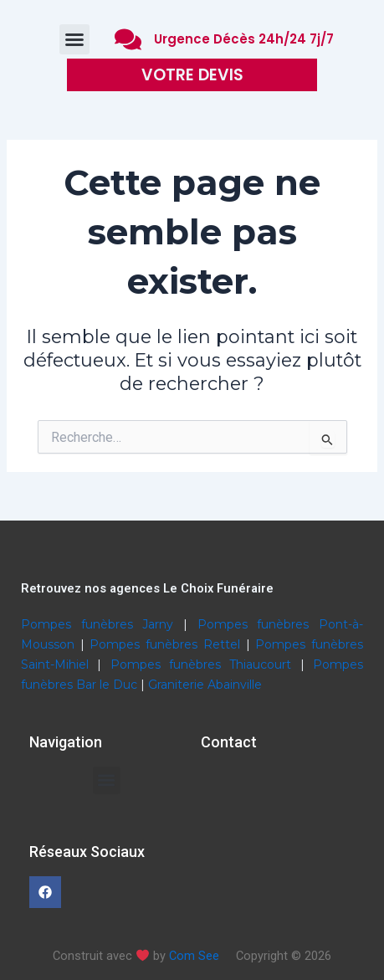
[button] (74, 39)
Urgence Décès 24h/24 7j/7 (244, 39)
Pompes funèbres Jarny (102, 624)
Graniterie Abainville (205, 685)
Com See (194, 956)
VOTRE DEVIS (192, 75)
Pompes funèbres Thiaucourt (205, 664)
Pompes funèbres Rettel (167, 644)
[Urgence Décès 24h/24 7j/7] (128, 39)
